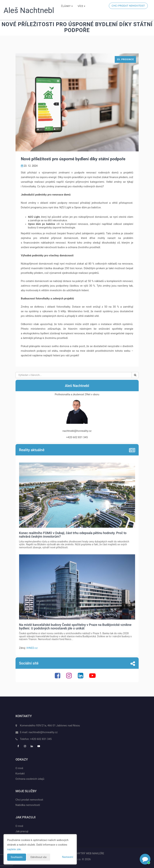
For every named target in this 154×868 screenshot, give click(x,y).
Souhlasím (17, 857)
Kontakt (20, 774)
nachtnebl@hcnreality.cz (43, 732)
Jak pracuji (22, 831)
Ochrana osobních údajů (30, 779)
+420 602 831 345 (41, 739)
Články (67, 6)
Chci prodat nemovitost (128, 6)
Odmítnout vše (38, 857)
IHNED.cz (32, 648)
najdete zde (14, 849)
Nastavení (68, 857)
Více (81, 6)
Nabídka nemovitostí (28, 805)
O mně (19, 768)
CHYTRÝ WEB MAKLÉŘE (90, 853)
